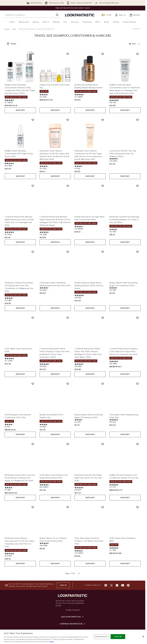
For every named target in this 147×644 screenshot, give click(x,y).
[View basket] (135, 15)
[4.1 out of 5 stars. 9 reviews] (79, 168)
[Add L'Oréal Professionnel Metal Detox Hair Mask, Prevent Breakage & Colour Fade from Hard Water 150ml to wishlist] (103, 318)
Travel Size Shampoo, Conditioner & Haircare (73, 36)
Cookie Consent (73, 610)
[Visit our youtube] (123, 585)
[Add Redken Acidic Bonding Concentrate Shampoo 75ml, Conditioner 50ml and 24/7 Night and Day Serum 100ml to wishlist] (33, 54)
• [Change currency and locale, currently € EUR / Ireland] (107, 15)
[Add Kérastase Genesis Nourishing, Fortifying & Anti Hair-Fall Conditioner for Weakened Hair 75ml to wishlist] (33, 252)
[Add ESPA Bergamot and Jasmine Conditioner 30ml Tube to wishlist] (33, 384)
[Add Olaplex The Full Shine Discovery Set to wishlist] (68, 54)
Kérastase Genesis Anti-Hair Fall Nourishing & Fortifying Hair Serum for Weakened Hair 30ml (20, 478)
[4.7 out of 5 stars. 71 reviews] (114, 486)
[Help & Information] (73, 617)
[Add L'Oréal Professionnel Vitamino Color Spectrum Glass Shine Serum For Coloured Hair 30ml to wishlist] (138, 318)
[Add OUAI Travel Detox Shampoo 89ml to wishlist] (138, 507)
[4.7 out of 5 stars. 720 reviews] (10, 360)
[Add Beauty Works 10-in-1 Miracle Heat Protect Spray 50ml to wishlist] (68, 507)
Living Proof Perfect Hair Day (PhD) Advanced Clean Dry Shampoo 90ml (123, 154)
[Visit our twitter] (111, 585)
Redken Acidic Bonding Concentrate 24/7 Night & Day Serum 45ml (19, 154)
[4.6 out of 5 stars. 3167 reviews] (45, 486)
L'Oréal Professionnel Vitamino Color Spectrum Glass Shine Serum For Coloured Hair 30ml (124, 351)
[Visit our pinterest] (128, 585)
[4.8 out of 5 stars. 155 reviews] (10, 165)
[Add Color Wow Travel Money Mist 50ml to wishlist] (33, 318)
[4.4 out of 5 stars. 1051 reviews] (79, 552)
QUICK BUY (20, 110)
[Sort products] (134, 44)
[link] (120, 15)
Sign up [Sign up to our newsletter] (63, 585)
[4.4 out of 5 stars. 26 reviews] (10, 300)
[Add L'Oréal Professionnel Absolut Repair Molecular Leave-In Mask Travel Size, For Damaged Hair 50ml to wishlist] (33, 186)
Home (7, 29)
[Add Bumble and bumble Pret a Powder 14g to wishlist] (68, 384)
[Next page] (79, 573)
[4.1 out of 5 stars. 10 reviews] (79, 421)
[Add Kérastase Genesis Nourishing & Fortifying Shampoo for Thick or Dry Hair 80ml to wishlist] (138, 186)
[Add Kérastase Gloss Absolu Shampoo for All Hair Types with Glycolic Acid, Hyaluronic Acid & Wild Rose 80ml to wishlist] (68, 120)
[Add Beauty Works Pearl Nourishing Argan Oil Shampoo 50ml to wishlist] (103, 384)
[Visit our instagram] (117, 585)
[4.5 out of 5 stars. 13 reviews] (114, 421)
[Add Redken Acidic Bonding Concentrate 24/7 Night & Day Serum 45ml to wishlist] (33, 120)
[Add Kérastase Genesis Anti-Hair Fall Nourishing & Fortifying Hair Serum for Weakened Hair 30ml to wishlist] (33, 444)
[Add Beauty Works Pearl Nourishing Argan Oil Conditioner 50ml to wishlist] (138, 252)
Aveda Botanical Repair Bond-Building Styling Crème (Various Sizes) (89, 285)
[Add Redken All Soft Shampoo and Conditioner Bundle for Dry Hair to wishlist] (138, 444)
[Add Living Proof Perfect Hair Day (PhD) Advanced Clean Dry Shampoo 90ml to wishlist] (138, 120)
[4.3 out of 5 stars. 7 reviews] (10, 426)
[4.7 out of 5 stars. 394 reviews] (79, 96)
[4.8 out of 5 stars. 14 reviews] (114, 102)
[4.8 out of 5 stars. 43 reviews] (10, 555)
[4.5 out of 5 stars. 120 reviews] (114, 160)
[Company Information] (73, 624)
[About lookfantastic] (73, 631)
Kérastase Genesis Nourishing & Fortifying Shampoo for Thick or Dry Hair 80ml (124, 220)
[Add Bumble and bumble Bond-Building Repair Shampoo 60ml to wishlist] (103, 54)
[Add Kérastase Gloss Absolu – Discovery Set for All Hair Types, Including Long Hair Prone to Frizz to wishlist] (33, 507)
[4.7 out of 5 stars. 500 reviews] (10, 102)
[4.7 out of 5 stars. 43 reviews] (10, 234)
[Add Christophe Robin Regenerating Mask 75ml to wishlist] (138, 384)
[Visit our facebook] (106, 585)
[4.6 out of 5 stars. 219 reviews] (45, 545)
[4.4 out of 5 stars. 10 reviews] (45, 168)
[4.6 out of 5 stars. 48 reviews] (45, 234)
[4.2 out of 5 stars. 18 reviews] (114, 289)
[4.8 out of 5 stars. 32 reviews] (45, 366)
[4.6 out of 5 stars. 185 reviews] (114, 363)
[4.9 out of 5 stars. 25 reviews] (79, 297)
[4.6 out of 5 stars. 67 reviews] (79, 489)
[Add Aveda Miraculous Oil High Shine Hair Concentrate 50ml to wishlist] (103, 186)
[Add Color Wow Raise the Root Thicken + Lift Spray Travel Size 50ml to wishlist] (103, 507)
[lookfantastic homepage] (80, 15)
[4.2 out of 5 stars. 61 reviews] (45, 426)
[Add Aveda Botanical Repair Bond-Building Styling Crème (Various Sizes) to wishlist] (103, 252)
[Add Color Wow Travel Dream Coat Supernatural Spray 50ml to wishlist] (68, 444)
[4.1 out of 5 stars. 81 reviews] (10, 489)
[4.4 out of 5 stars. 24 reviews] (45, 96)
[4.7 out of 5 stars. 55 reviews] (114, 549)
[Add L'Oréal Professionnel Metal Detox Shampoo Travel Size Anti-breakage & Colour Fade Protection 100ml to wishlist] (68, 318)
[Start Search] (57, 15)
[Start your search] (32, 15)
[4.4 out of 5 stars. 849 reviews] (79, 228)
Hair (14, 29)
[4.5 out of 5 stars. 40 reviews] (45, 289)
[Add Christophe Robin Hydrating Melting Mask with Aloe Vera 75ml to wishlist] (68, 252)
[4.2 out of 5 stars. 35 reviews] (114, 231)
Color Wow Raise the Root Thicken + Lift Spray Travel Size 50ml (89, 541)
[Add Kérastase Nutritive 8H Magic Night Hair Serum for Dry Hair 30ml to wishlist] (103, 444)
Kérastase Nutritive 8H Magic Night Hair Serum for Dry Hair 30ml (88, 478)
